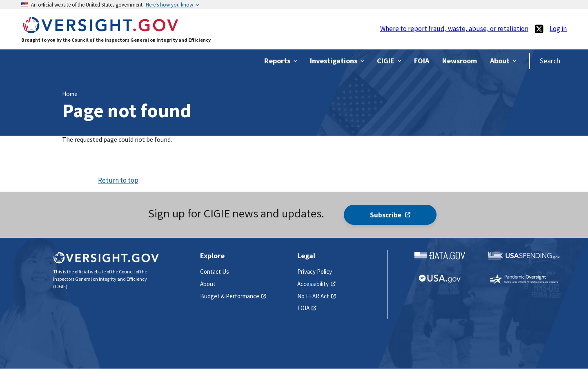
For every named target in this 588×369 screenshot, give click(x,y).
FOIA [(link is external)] (307, 308)
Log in (558, 29)
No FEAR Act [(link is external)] (317, 296)
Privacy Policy (315, 272)
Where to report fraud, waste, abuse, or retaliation (454, 29)
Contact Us (215, 272)
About (208, 284)
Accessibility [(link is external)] (316, 284)
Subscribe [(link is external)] (390, 215)
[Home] (100, 29)
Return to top (118, 180)
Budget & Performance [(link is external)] (233, 296)
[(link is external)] (539, 29)
